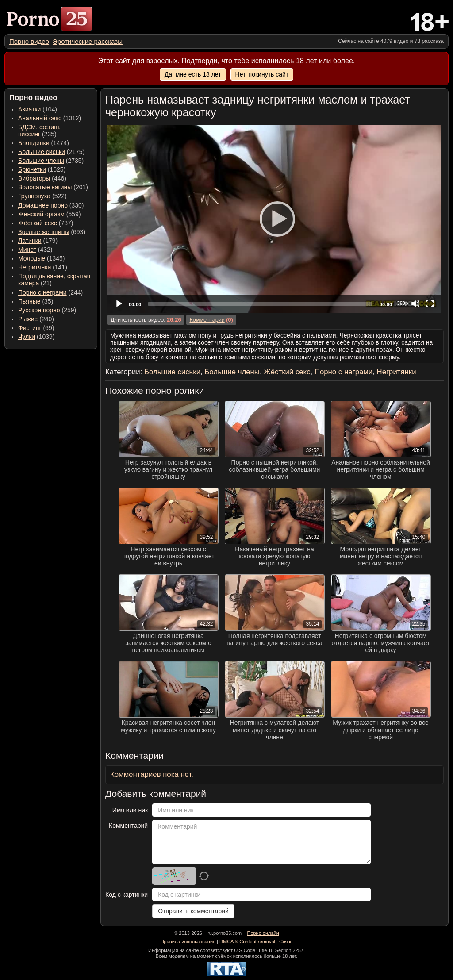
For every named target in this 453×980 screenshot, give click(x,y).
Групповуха (34, 196)
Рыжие (28, 319)
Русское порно (39, 310)
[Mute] (415, 304)
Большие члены (41, 161)
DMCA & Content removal (247, 942)
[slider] (260, 304)
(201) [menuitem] (53, 187)
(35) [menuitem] (36, 301)
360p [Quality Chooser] (402, 303)
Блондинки (34, 143)
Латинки (30, 241)
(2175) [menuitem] (51, 152)
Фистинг (30, 328)
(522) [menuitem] (42, 196)
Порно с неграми (42, 292)
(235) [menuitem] (39, 131)
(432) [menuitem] (35, 250)
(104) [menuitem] (38, 109)
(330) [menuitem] (51, 205)
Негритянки (35, 267)
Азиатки (29, 109)
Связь (286, 942)
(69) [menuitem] (36, 328)
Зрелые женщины (44, 232)
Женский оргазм (41, 214)
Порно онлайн (263, 933)
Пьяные (29, 301)
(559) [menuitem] (50, 214)
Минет (27, 250)
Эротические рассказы (88, 41)
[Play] (275, 219)
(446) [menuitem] (42, 178)
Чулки (27, 337)
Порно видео (29, 41)
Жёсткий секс (38, 223)
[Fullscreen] (430, 304)
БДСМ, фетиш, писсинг (39, 131)
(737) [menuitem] (46, 223)
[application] (274, 219)
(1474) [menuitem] (44, 143)
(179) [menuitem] (38, 241)
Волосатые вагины (45, 187)
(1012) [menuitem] (50, 118)
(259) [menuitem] (47, 310)
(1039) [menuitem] (36, 337)
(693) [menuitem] (52, 232)
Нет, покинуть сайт (262, 74)
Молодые (32, 258)
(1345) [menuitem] (41, 258)
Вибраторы (34, 178)
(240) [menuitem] (36, 319)
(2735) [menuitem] (51, 161)
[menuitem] (29, 41)
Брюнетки (32, 169)
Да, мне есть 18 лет (193, 74)
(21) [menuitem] (54, 280)
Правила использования (188, 942)
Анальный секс (40, 118)
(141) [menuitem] (43, 267)
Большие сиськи (42, 152)
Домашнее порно (43, 205)
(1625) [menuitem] (42, 169)
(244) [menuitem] (50, 292)
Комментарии (207, 320)
